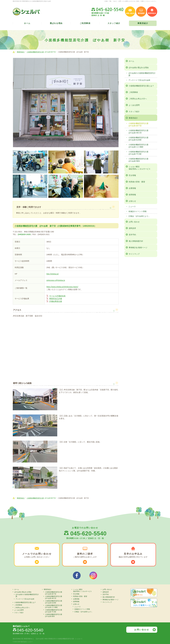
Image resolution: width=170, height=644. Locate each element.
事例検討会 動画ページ (138, 248)
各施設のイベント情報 (137, 211)
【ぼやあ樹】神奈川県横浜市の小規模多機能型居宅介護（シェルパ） (59, 639)
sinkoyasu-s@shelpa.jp (56, 280)
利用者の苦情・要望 (137, 182)
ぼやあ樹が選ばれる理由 (139, 68)
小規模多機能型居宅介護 (142, 125)
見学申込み (152, 12)
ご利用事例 (133, 92)
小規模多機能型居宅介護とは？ (141, 86)
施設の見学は (133, 555)
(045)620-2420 (24, 234)
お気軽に (37, 555)
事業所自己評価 (56, 299)
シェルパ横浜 (143, 168)
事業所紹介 (133, 118)
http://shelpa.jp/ (53, 274)
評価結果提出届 (56, 301)
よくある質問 (134, 105)
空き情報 (132, 175)
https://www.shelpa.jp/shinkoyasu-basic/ (62, 287)
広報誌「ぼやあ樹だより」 (139, 216)
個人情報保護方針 (136, 241)
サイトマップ (134, 254)
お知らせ (132, 201)
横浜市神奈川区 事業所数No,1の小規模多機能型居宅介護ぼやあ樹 (32, 1)
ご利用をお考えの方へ (138, 99)
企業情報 (132, 188)
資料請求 (132, 228)
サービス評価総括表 (57, 296)
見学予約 (132, 235)
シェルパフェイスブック (77, 575)
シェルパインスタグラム (93, 575)
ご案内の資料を (85, 555)
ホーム (131, 61)
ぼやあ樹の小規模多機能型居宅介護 (142, 74)
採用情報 (132, 195)
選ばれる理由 (56, 23)
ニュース (132, 206)
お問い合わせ (134, 222)
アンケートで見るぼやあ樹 (139, 80)
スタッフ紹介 (134, 112)
